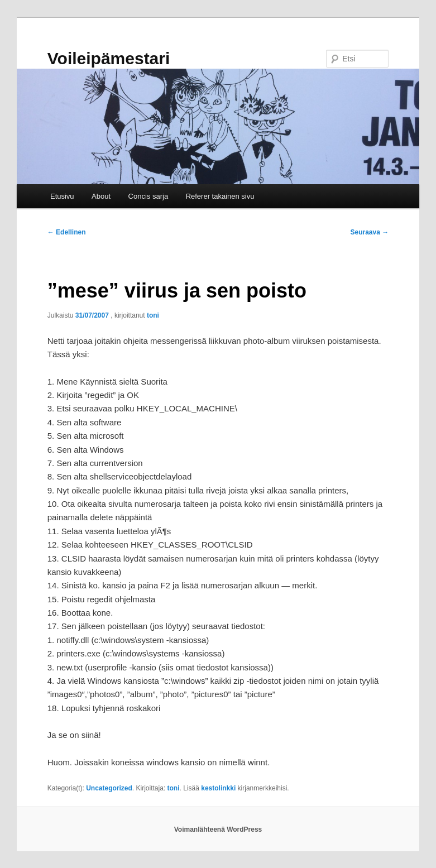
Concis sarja (148, 196)
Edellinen (67, 232)
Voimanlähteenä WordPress (218, 829)
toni (153, 315)
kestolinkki (218, 788)
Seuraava (370, 232)
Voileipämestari (109, 58)
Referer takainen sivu (220, 196)
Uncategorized (109, 788)
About (101, 196)
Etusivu (62, 196)
